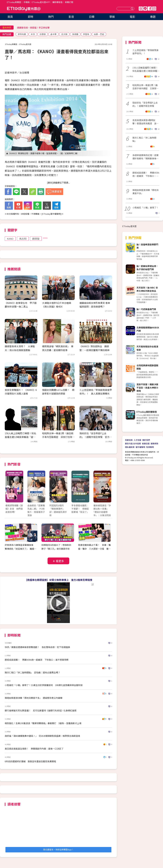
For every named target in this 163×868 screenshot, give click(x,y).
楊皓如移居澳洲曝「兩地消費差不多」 (145, 192)
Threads (141, 9)
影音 (71, 17)
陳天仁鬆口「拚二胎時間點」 (144, 139)
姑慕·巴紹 (99, 34)
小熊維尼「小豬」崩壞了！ (145, 208)
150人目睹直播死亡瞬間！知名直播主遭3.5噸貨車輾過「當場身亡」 (146, 69)
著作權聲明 (140, 447)
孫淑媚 (75, 34)
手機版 (27, 2)
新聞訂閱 (69, 2)
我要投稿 (129, 440)
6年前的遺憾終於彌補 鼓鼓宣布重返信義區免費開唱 (30, 761)
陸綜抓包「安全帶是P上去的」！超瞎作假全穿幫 (145, 104)
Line (145, 9)
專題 (153, 17)
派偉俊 (43, 34)
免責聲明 (150, 447)
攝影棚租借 (57, 2)
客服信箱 (146, 443)
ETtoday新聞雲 (14, 2)
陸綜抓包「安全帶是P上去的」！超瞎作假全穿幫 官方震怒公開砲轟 (96, 437)
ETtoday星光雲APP (41, 2)
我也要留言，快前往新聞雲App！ (58, 849)
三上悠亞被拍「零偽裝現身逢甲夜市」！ (145, 52)
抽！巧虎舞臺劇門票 (146, 309)
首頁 (10, 17)
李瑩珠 (86, 34)
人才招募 (137, 440)
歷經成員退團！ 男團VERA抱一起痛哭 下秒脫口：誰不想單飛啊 (37, 660)
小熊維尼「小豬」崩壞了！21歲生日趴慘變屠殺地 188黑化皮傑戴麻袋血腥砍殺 (44, 685)
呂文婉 (64, 34)
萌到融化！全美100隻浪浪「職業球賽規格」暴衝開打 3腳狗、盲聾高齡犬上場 (43, 723)
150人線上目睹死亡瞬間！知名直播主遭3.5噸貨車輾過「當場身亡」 (20, 437)
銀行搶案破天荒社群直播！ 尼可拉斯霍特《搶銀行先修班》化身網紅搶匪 (41, 710)
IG (154, 9)
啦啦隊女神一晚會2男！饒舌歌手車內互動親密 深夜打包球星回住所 (58, 437)
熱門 (51, 17)
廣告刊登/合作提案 (133, 443)
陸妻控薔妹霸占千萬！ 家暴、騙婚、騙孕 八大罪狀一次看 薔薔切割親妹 (94, 549)
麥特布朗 (22, 34)
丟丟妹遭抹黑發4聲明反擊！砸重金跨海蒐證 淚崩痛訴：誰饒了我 (145, 122)
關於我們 (146, 440)
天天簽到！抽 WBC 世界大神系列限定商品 (147, 289)
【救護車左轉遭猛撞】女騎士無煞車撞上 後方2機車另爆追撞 (58, 580)
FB (150, 9)
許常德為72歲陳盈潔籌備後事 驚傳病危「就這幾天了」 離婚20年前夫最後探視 (21, 549)
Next (108, 489)
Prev (9, 489)
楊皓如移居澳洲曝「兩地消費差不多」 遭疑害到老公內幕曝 (34, 698)
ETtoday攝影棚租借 (147, 412)
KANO (10, 239)
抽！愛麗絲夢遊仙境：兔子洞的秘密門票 (147, 268)
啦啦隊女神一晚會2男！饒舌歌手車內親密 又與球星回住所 (145, 87)
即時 (31, 17)
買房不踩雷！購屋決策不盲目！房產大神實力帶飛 (147, 388)
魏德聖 (36, 239)
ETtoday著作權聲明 (51, 214)
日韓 (92, 17)
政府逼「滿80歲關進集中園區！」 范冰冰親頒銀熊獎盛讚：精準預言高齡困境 (42, 736)
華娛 (112, 17)
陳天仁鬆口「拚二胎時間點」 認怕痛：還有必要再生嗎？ (32, 672)
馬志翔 (23, 239)
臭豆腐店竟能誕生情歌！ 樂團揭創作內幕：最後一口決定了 (34, 749)
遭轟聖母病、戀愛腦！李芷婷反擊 (33, 28)
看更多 (60, 561)
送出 (132, 9)
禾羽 (33, 34)
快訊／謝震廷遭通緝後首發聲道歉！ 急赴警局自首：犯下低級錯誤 (37, 647)
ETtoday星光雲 (24, 9)
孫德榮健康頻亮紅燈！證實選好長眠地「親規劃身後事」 (145, 157)
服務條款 (154, 443)
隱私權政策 (130, 447)
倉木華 (53, 34)
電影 (132, 17)
